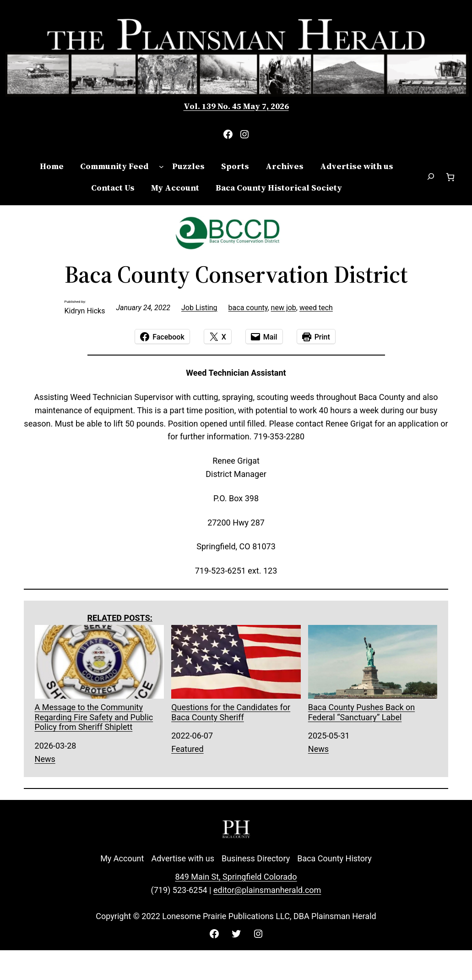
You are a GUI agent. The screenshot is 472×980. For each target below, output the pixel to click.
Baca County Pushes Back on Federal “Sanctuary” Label (373, 673)
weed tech (316, 308)
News (45, 759)
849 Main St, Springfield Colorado (236, 877)
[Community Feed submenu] (161, 167)
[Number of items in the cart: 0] (450, 177)
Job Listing (199, 308)
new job (284, 308)
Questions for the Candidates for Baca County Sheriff (236, 673)
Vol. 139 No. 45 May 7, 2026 (236, 106)
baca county (248, 308)
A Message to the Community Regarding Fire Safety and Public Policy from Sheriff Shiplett (100, 679)
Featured (187, 749)
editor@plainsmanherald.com (267, 890)
